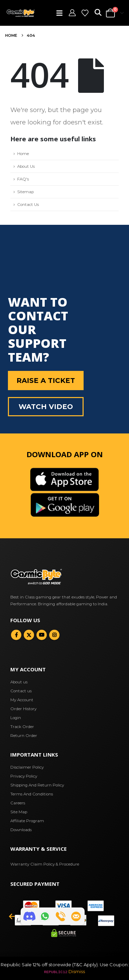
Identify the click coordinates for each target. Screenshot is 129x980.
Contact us (21, 691)
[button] (62, 13)
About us (19, 682)
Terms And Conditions (32, 794)
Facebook (16, 635)
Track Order (22, 727)
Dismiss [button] (77, 971)
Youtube (42, 635)
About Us (26, 166)
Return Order (24, 736)
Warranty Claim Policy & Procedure (45, 864)
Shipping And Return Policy (37, 785)
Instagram (54, 635)
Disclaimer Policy (27, 767)
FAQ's (23, 179)
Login (16, 718)
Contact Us (28, 205)
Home (23, 154)
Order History (23, 709)
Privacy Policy (24, 776)
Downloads (21, 830)
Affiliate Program (27, 821)
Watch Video (46, 407)
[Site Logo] (21, 13)
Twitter (29, 635)
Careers (18, 803)
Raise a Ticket (46, 381)
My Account (22, 700)
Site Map (19, 812)
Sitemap (25, 192)
